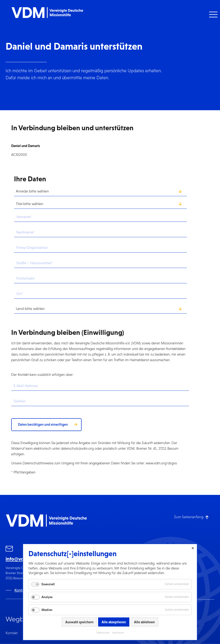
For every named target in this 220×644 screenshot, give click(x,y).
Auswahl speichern (79, 622)
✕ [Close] (193, 548)
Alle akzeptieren (114, 622)
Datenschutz (103, 633)
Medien (47, 610)
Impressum (118, 633)
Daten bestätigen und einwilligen (43, 424)
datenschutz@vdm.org (77, 448)
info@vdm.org (22, 559)
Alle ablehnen (144, 622)
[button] (213, 15)
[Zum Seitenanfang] (191, 517)
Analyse (47, 597)
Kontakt (12, 633)
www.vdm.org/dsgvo (161, 463)
